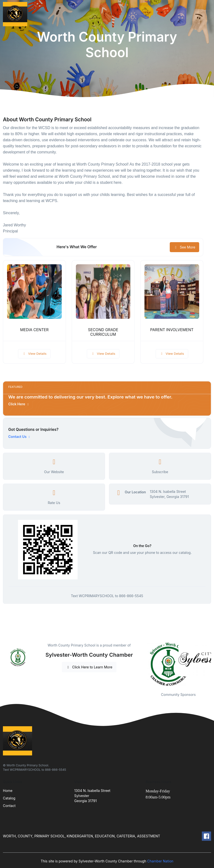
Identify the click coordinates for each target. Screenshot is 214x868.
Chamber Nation (160, 861)
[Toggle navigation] (206, 14)
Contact (9, 806)
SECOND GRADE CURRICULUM (103, 332)
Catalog (9, 798)
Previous (142, 664)
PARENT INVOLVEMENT (172, 330)
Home (8, 791)
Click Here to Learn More (89, 667)
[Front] (16, 14)
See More (184, 247)
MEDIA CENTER (34, 330)
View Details (34, 354)
